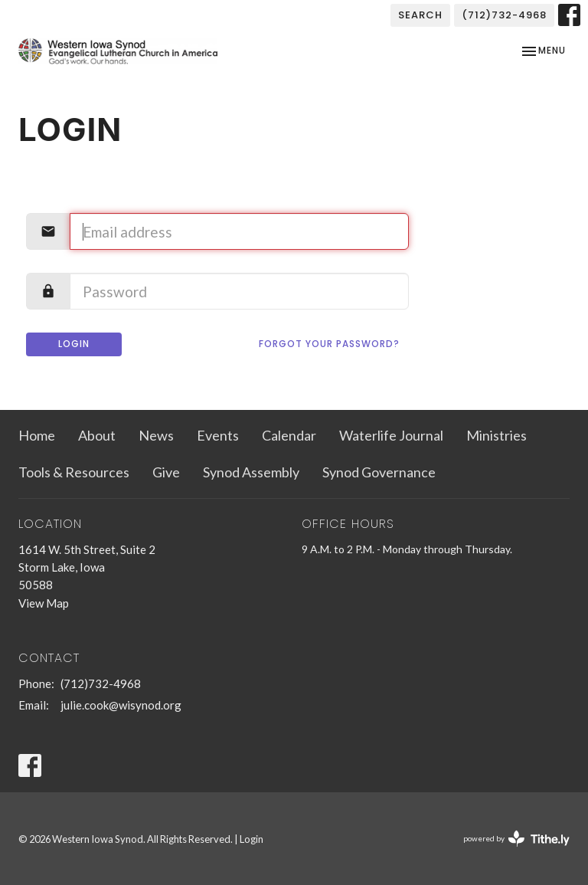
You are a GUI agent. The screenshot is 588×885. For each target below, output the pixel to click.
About (97, 435)
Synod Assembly (251, 472)
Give (166, 472)
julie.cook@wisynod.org (121, 705)
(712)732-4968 (504, 15)
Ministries (497, 435)
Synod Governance (379, 472)
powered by (516, 839)
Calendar (289, 435)
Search (420, 15)
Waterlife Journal (391, 435)
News (156, 435)
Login (74, 344)
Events (218, 435)
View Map (44, 603)
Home (37, 435)
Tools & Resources (74, 472)
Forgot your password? (329, 344)
